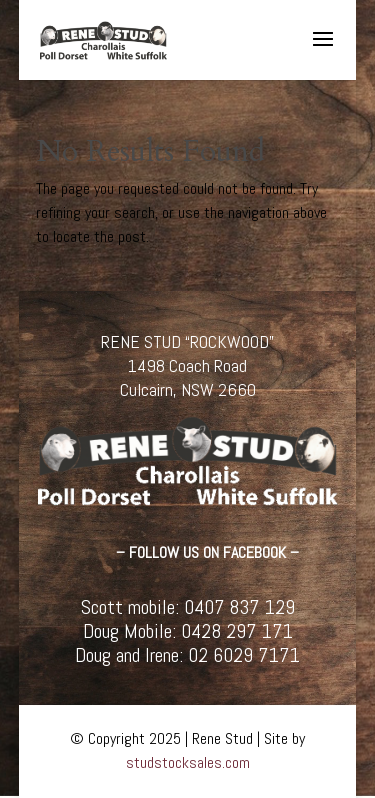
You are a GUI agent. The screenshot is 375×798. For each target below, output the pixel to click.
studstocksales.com (188, 762)
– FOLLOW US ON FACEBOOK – (207, 552)
